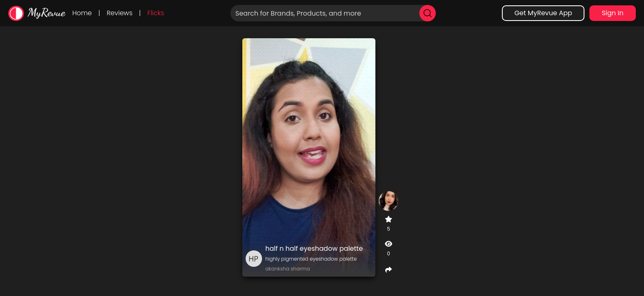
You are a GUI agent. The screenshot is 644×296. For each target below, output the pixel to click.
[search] (428, 13)
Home (82, 13)
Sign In (613, 13)
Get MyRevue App (543, 13)
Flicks (156, 13)
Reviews (120, 13)
